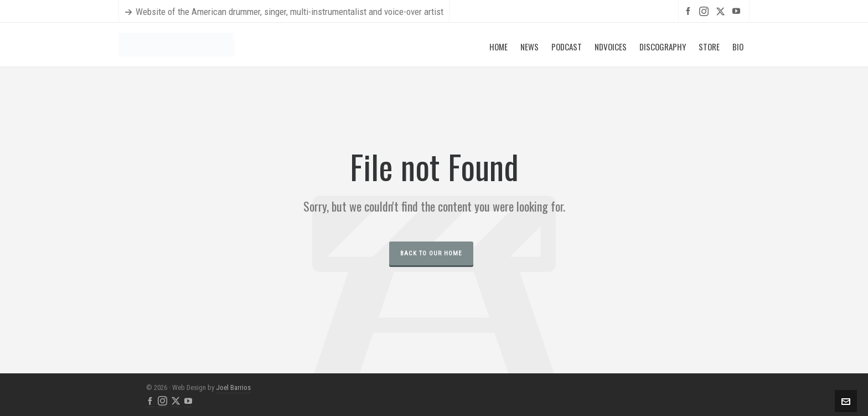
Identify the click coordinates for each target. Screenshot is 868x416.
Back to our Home (431, 253)
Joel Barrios (233, 387)
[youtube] (738, 11)
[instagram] (706, 11)
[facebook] (690, 11)
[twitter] (722, 11)
